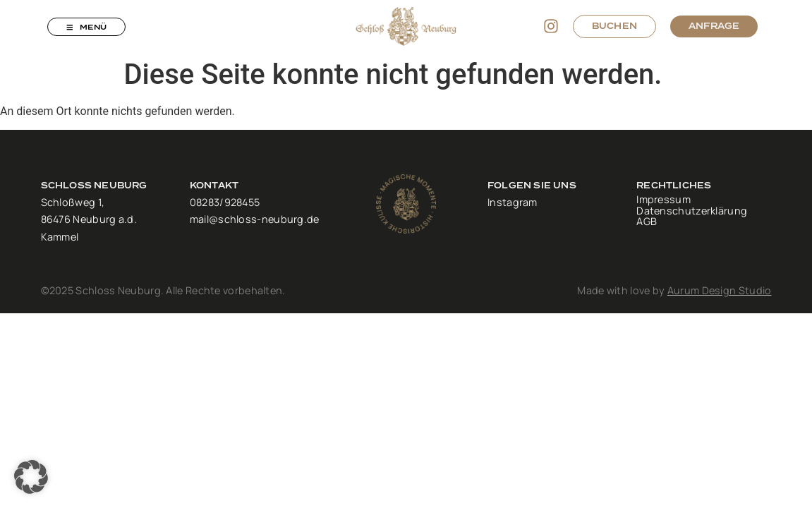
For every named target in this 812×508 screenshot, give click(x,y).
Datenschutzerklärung (692, 212)
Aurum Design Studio (720, 291)
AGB (647, 223)
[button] (31, 477)
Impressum (663, 200)
